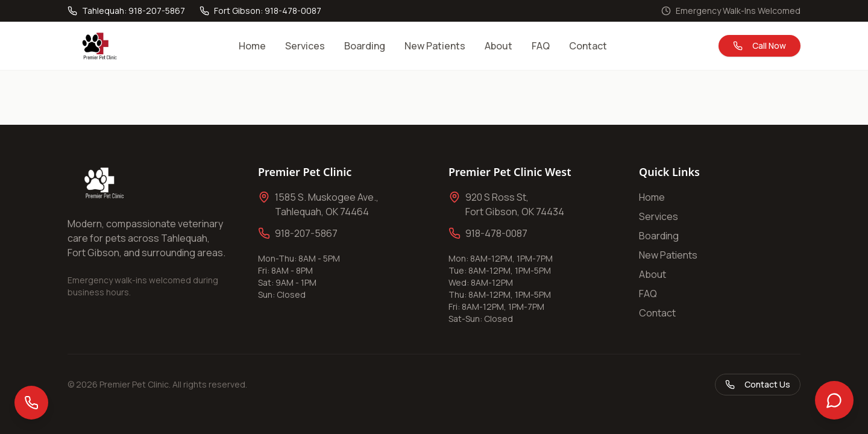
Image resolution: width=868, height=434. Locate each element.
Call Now (759, 46)
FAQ (541, 46)
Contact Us (758, 384)
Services (305, 46)
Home (252, 46)
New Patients (435, 46)
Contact (588, 46)
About (498, 46)
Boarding (365, 46)
